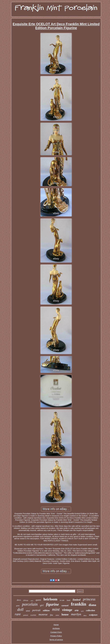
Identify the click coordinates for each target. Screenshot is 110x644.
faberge (26, 600)
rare (18, 614)
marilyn (76, 614)
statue (57, 615)
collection (90, 610)
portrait (36, 610)
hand (68, 600)
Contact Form (56, 632)
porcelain (30, 604)
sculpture (93, 615)
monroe (43, 614)
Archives (56, 628)
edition (46, 610)
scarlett (33, 615)
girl (42, 605)
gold (82, 611)
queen (38, 600)
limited (76, 600)
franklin (79, 604)
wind (28, 611)
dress (85, 615)
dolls (32, 601)
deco (19, 600)
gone (18, 606)
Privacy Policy (56, 636)
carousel (65, 606)
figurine (52, 604)
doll (20, 609)
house (65, 614)
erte (77, 610)
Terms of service (56, 640)
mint (56, 609)
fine (52, 615)
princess (89, 599)
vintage (67, 610)
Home (56, 625)
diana (92, 605)
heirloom (50, 599)
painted (26, 615)
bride (62, 600)
